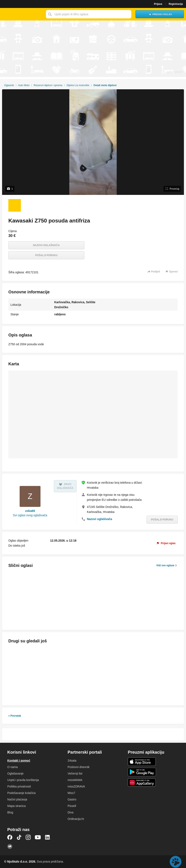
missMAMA (75, 780)
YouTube (38, 837)
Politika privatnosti (19, 786)
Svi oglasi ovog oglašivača (30, 515)
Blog (10, 812)
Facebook (10, 837)
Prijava (158, 4)
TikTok (19, 837)
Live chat (176, 862)
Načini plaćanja (17, 799)
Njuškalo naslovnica (22, 14)
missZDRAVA (76, 786)
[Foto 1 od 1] (15, 205)
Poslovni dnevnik (79, 767)
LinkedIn (48, 837)
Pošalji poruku (46, 255)
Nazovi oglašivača (46, 245)
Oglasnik (9, 85)
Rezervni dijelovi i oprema (48, 85)
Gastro (72, 799)
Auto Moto (24, 85)
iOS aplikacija (142, 762)
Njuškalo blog (10, 846)
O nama (13, 767)
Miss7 (71, 793)
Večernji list (75, 773)
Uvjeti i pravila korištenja (23, 780)
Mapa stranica (16, 806)
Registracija (176, 4)
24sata (72, 761)
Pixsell (72, 806)
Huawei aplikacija (142, 782)
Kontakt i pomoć (19, 761)
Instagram (28, 837)
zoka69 (30, 511)
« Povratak (15, 716)
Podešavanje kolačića (21, 793)
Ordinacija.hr (76, 819)
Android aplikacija (142, 772)
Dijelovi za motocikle (78, 85)
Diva (71, 812)
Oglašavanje (15, 773)
